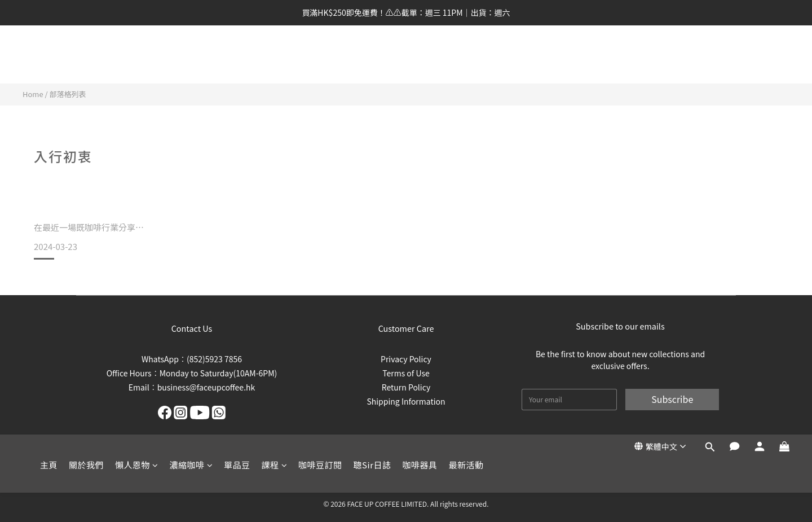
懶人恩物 (137, 56)
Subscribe (672, 399)
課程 (275, 56)
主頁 (49, 56)
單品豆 (237, 56)
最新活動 (466, 56)
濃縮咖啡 (191, 56)
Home (33, 94)
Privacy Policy (406, 359)
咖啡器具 (420, 56)
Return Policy (406, 387)
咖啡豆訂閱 (320, 56)
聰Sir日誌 (372, 56)
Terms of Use (406, 373)
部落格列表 (68, 94)
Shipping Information (406, 401)
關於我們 (86, 56)
